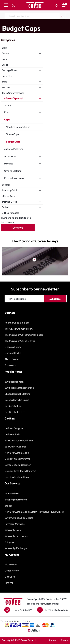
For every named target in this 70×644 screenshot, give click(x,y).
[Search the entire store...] (62, 16)
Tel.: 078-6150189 (22, 610)
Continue (18, 228)
